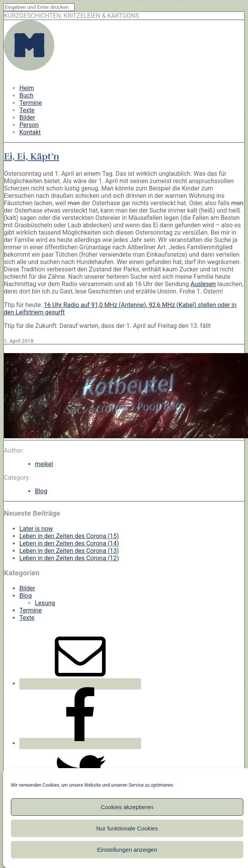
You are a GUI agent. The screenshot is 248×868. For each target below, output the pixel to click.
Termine (31, 103)
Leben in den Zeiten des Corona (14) (69, 543)
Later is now (36, 529)
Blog (41, 491)
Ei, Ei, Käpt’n (32, 156)
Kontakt (30, 132)
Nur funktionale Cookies (127, 828)
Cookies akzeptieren (127, 807)
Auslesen (203, 284)
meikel (44, 464)
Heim (27, 88)
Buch (26, 95)
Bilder (27, 118)
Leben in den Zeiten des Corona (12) (69, 558)
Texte (27, 110)
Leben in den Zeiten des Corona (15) (69, 536)
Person (29, 125)
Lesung (45, 603)
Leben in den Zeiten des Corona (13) (69, 551)
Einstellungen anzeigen (127, 850)
